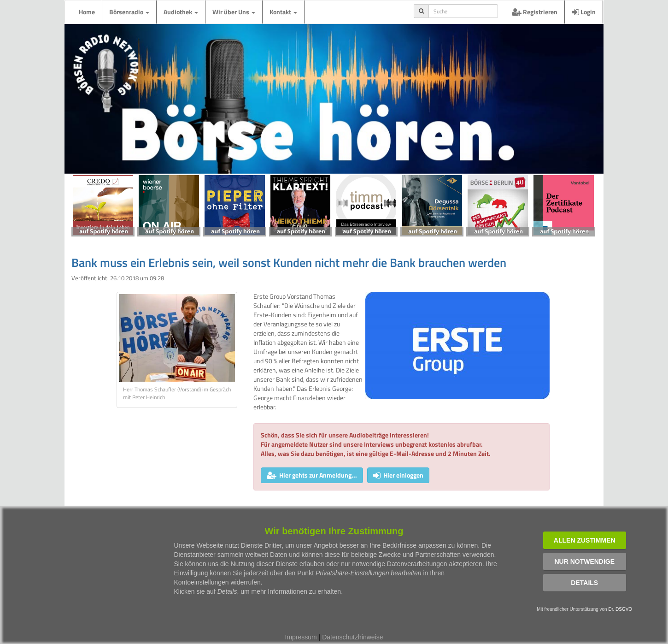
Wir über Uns (234, 12)
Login (584, 12)
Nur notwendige (584, 561)
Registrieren (535, 12)
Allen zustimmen (585, 540)
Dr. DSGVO (620, 609)
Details (584, 583)
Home (87, 12)
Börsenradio (129, 12)
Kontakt (283, 12)
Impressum (301, 637)
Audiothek (181, 12)
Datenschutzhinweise (352, 637)
